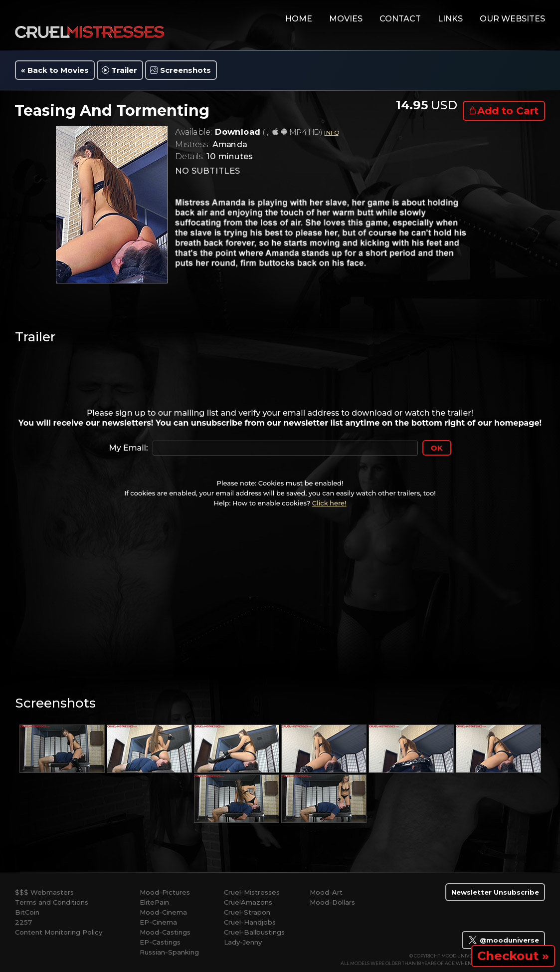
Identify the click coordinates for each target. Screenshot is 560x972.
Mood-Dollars (332, 902)
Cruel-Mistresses (252, 892)
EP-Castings (160, 942)
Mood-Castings (165, 932)
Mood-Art (326, 892)
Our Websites (512, 19)
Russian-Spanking (169, 952)
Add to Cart (508, 111)
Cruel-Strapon (247, 912)
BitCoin (27, 912)
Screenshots (186, 70)
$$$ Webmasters (44, 892)
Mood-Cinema (163, 912)
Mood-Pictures (165, 892)
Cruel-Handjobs (250, 922)
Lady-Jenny (243, 942)
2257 (23, 922)
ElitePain (154, 902)
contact (400, 19)
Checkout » (513, 956)
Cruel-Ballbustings (254, 932)
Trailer (124, 70)
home (299, 19)
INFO (331, 132)
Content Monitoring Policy (59, 932)
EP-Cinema (158, 922)
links (450, 19)
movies (346, 19)
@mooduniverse (503, 940)
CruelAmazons (248, 902)
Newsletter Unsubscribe (495, 892)
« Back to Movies (55, 70)
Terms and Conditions (52, 902)
